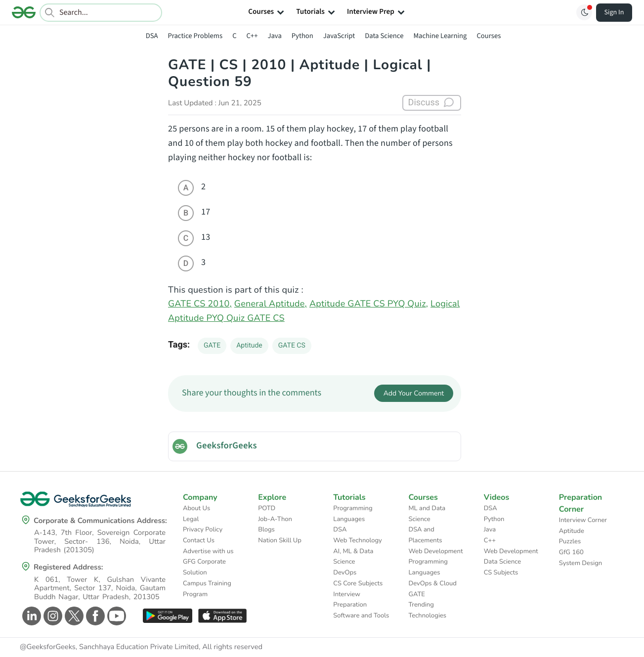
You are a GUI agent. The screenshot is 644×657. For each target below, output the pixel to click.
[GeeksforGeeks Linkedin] (30, 616)
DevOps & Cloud (433, 583)
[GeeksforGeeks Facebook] (94, 616)
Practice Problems (195, 36)
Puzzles (570, 541)
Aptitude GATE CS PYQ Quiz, (369, 304)
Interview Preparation (350, 600)
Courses (489, 36)
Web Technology (357, 540)
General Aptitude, (271, 304)
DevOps (345, 572)
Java (274, 36)
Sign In (614, 12)
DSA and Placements (426, 535)
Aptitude (249, 346)
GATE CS (292, 346)
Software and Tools (361, 615)
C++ (252, 36)
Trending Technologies (428, 610)
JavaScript (339, 36)
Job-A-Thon (275, 519)
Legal (191, 519)
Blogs (266, 529)
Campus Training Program (207, 589)
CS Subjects (501, 572)
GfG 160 (571, 552)
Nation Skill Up (280, 540)
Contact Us (199, 540)
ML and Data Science (427, 514)
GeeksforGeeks (227, 446)
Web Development (436, 551)
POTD (267, 508)
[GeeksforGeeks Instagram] (52, 616)
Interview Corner (583, 520)
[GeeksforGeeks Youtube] (115, 616)
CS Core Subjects (358, 583)
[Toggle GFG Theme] (584, 12)
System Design (580, 563)
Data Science (384, 36)
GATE (212, 346)
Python (302, 36)
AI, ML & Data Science (353, 557)
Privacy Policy (203, 529)
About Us (196, 508)
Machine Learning (440, 36)
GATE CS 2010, (200, 304)
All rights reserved (232, 647)
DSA (152, 36)
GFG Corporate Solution (204, 567)
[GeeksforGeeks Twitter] (73, 616)
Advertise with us (208, 551)
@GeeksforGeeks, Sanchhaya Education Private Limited (109, 647)
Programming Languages (353, 514)
